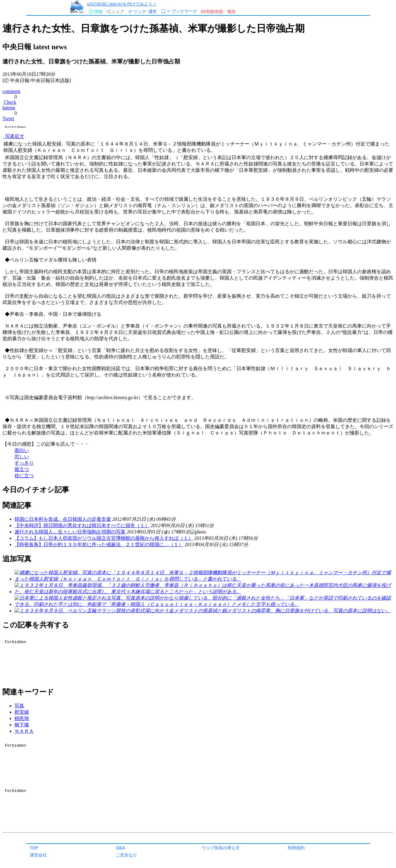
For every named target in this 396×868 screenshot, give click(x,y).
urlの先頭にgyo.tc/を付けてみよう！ (122, 4)
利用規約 (296, 848)
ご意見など (126, 855)
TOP (34, 848)
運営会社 (38, 855)
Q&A (120, 848)
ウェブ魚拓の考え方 (221, 848)
